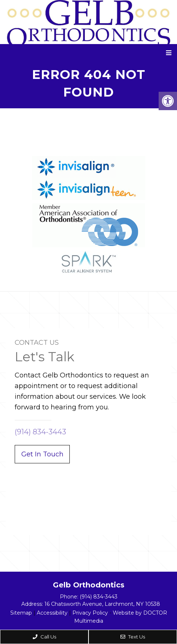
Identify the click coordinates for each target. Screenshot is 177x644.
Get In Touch (42, 454)
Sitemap (21, 613)
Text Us (133, 637)
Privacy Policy (90, 613)
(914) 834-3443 (40, 432)
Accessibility (52, 613)
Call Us (44, 637)
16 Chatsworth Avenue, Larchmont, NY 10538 (102, 604)
